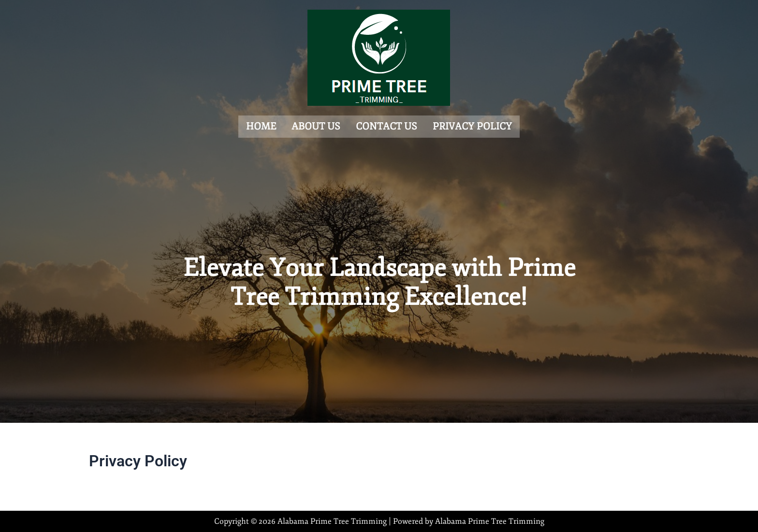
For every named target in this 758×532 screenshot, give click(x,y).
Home (261, 126)
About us (316, 126)
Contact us (386, 126)
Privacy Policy (472, 126)
